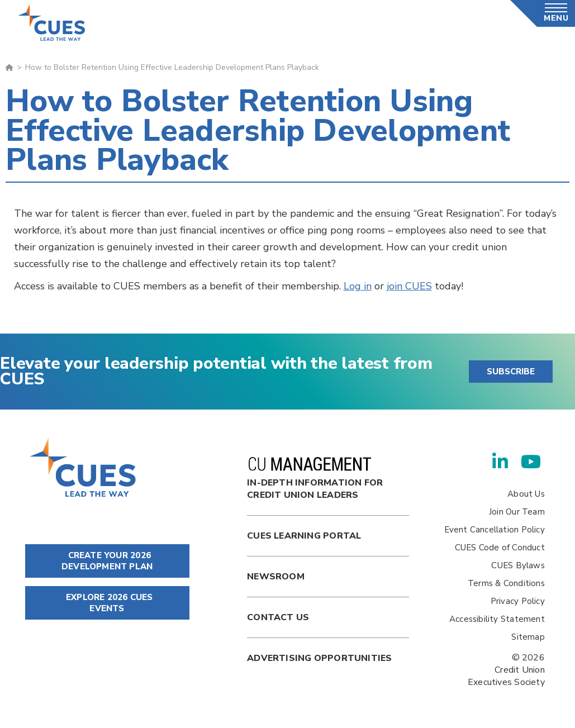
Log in (358, 286)
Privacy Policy (518, 601)
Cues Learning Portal (304, 536)
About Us (526, 494)
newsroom (276, 577)
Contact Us (278, 617)
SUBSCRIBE (511, 372)
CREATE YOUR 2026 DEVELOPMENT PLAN (107, 561)
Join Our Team (517, 512)
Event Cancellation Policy (495, 530)
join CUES (409, 286)
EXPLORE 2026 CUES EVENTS (107, 603)
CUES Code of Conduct (500, 548)
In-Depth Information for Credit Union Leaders (315, 479)
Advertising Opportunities (319, 658)
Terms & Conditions (506, 583)
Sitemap (528, 637)
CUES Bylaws (518, 565)
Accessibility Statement (497, 619)
